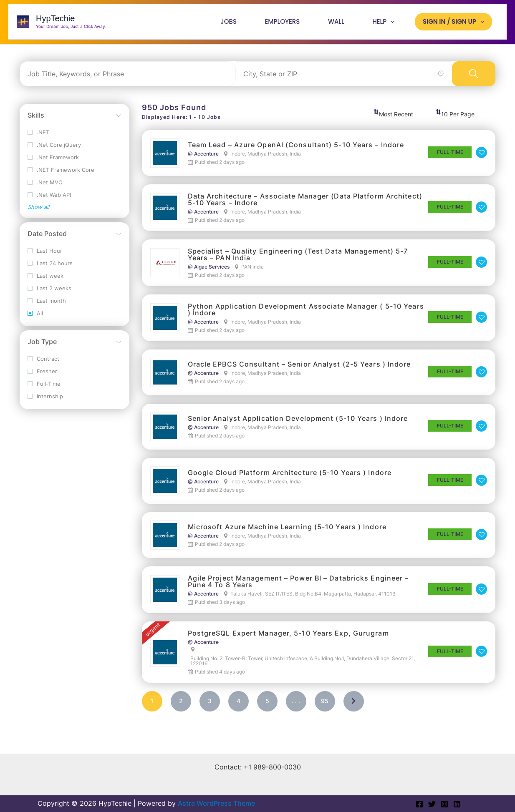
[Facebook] (419, 804)
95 (325, 706)
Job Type (42, 347)
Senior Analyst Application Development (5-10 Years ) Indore (298, 423)
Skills (36, 120)
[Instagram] (444, 804)
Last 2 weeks (49, 293)
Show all (38, 212)
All (35, 318)
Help (388, 24)
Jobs (242, 24)
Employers (293, 24)
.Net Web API (49, 200)
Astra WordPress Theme (216, 803)
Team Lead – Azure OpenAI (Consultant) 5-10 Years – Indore (296, 150)
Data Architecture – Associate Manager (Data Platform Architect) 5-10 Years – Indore (305, 204)
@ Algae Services (209, 272)
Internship (45, 401)
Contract (43, 364)
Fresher (42, 376)
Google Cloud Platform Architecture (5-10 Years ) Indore (290, 478)
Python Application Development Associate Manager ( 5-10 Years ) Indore (306, 314)
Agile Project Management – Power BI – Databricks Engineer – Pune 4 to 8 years (298, 586)
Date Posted (47, 239)
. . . (296, 706)
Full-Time (44, 389)
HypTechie (55, 21)
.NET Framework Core (61, 175)
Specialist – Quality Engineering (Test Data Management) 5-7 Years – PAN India (298, 259)
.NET (38, 137)
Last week (45, 281)
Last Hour (45, 256)
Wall (343, 24)
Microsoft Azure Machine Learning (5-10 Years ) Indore (287, 532)
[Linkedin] (457, 804)
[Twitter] (432, 804)
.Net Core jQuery (54, 150)
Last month (47, 306)
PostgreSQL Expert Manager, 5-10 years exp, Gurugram (288, 638)
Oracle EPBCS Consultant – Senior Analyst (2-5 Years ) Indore (299, 369)
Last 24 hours (50, 268)
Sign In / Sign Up (455, 24)
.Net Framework (53, 162)
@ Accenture (203, 159)
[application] (395, 24)
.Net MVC (45, 187)
